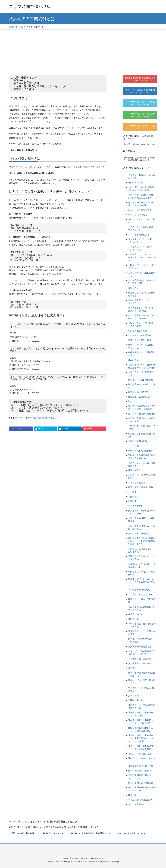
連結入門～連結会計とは (140, 754)
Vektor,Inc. (107, 862)
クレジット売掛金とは (139, 235)
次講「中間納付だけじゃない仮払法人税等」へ (37, 418)
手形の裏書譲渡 (136, 506)
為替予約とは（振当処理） (141, 659)
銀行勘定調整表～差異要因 (141, 783)
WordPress (60, 862)
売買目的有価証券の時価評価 (142, 414)
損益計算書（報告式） (139, 533)
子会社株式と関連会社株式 (141, 451)
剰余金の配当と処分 (138, 331)
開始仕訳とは (134, 795)
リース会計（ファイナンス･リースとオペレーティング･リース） (142, 257)
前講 (11, 106)
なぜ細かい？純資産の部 (140, 210)
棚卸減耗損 (133, 619)
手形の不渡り (134, 492)
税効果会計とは (136, 668)
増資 (130, 401)
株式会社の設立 (136, 614)
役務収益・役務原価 (138, 483)
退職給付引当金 (136, 700)
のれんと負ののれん (138, 215)
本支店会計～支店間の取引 (141, 595)
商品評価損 (133, 360)
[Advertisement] (83, 49)
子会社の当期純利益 (138, 441)
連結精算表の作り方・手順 (141, 766)
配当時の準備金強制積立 (140, 771)
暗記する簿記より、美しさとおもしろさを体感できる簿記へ (142, 582)
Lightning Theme (73, 862)
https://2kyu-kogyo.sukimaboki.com (139, 144)
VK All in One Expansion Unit (91, 862)
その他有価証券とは (138, 182)
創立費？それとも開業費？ (141, 335)
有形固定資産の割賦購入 (140, 590)
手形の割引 (133, 497)
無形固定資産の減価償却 (140, 663)
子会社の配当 (134, 446)
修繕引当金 (133, 288)
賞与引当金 (133, 696)
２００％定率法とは (138, 804)
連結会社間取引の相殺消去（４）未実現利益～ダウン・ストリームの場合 (142, 738)
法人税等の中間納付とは (140, 647)
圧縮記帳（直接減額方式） (141, 397)
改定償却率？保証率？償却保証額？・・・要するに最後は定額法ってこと (142, 541)
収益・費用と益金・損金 (140, 340)
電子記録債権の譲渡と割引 (141, 800)
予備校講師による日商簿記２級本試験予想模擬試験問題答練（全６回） (139, 159)
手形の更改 (133, 501)
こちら (124, 833)
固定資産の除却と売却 (139, 392)
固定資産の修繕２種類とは (141, 380)
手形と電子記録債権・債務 (141, 487)
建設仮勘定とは (136, 470)
